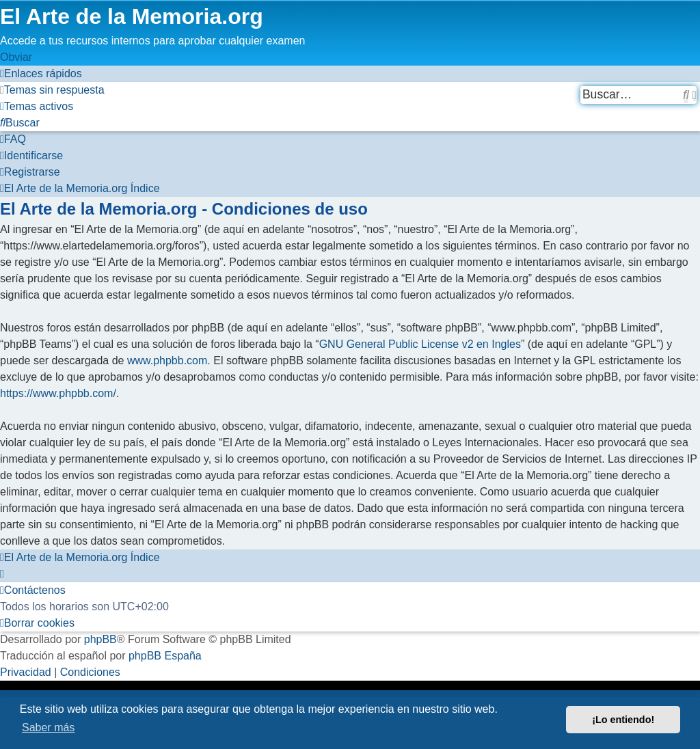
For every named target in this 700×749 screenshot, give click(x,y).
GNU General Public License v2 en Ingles (420, 344)
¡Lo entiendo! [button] (623, 720)
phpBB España (165, 656)
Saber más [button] (48, 727)
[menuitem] (52, 90)
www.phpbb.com (167, 360)
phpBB (100, 639)
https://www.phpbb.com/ (58, 393)
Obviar (16, 57)
